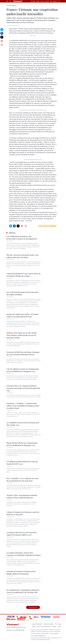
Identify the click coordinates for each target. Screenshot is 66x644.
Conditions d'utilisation (48, 624)
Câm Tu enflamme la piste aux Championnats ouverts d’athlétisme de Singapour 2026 (23, 370)
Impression (2, 41)
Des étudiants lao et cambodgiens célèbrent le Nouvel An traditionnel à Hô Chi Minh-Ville (23, 591)
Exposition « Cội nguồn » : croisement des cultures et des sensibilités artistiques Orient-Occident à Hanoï (23, 406)
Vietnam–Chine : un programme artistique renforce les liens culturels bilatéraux (22, 496)
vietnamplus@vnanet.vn (40, 636)
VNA (38, 626)
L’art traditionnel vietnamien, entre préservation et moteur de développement (22, 238)
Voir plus (12, 233)
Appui (60, 624)
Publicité (54, 626)
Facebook (2, 33)
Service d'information (46, 626)
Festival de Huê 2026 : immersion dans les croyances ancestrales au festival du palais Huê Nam (23, 388)
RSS (56, 624)
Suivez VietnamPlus (43, 226)
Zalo (2, 30)
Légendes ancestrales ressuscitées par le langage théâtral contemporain (21, 573)
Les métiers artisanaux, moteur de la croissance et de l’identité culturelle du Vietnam (24, 554)
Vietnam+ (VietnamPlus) (18, 1)
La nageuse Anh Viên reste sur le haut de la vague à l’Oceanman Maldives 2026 (22, 534)
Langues (34, 626)
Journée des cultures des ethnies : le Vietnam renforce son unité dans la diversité (22, 315)
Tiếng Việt (33, 1)
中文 (51, 1)
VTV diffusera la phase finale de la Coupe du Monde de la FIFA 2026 (22, 463)
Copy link (2, 45)
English (38, 1)
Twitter (2, 37)
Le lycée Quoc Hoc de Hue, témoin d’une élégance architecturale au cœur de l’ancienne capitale (22, 335)
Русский (55, 1)
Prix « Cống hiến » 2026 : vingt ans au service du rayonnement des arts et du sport (23, 480)
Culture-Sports (11, 6)
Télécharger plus (33, 607)
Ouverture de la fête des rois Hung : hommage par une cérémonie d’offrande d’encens (23, 353)
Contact (59, 626)
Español (47, 1)
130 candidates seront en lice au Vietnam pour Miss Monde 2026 (23, 424)
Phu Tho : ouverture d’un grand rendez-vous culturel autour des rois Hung (22, 256)
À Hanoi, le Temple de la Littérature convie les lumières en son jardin (23, 513)
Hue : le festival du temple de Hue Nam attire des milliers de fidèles (22, 293)
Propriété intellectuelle (37, 624)
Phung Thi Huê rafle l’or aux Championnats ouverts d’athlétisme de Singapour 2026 (22, 444)
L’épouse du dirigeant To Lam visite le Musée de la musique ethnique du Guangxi (24, 275)
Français (42, 1)
